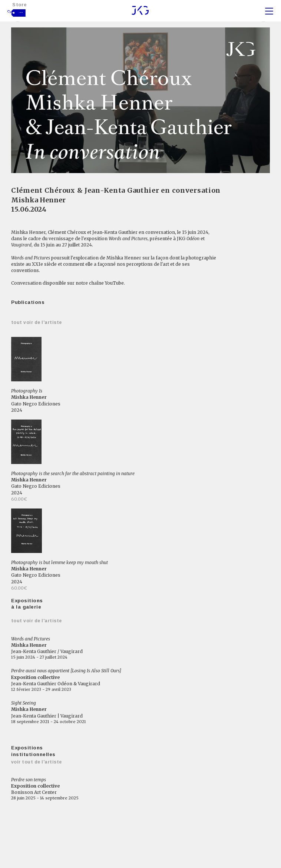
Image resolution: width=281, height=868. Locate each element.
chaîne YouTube (106, 283)
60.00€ (19, 499)
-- (21, 12)
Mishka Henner (38, 200)
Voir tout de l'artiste (37, 762)
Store (20, 5)
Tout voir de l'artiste (37, 322)
